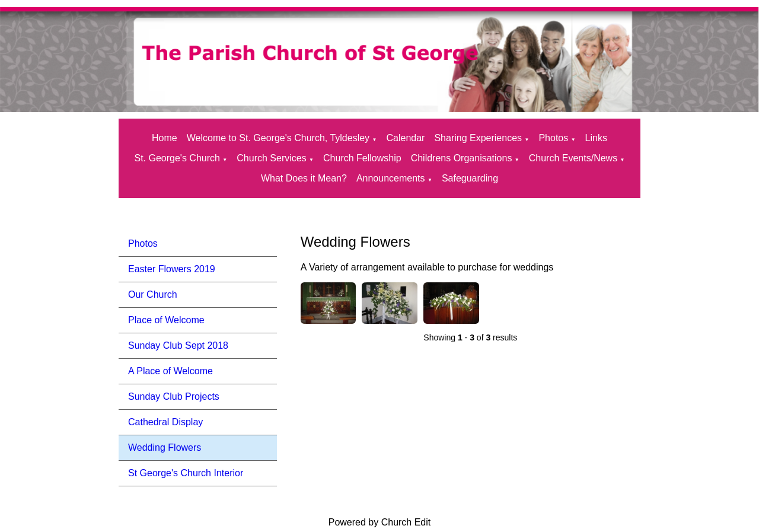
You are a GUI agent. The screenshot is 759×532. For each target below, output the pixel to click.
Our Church (153, 294)
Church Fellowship (362, 158)
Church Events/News (573, 158)
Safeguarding (470, 178)
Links (596, 138)
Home (165, 138)
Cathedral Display (165, 422)
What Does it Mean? (304, 178)
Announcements (391, 178)
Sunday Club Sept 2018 (178, 345)
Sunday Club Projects (174, 396)
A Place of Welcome (170, 371)
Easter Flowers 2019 (172, 269)
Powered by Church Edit (380, 522)
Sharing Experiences (478, 138)
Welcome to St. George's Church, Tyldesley (278, 138)
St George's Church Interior (186, 473)
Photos (553, 138)
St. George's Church (177, 158)
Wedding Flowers (165, 447)
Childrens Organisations (462, 158)
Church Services (271, 158)
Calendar (405, 138)
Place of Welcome (166, 320)
